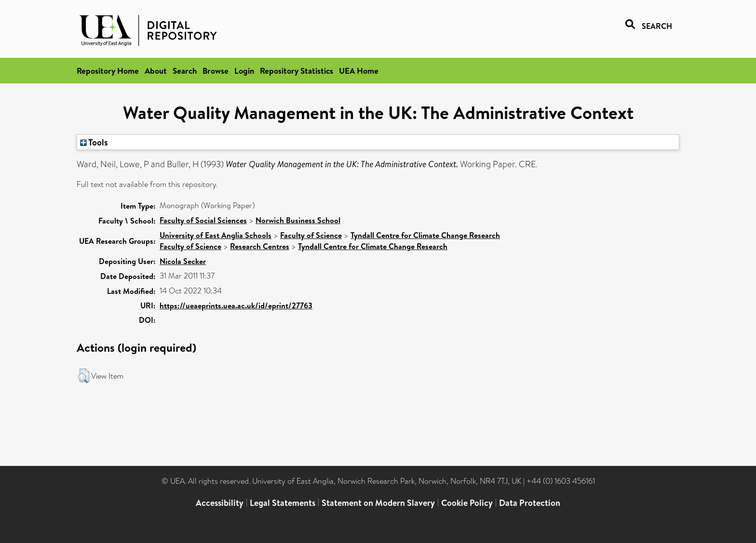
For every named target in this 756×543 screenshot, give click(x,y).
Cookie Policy (467, 503)
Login (244, 71)
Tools (94, 142)
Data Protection (530, 503)
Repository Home (108, 71)
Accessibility (220, 503)
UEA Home (359, 71)
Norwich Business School (298, 220)
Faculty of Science (311, 235)
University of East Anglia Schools (216, 235)
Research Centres (260, 246)
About (156, 71)
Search (185, 71)
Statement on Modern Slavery (378, 503)
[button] (84, 376)
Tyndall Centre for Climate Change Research (425, 235)
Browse (216, 71)
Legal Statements (283, 503)
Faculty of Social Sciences (203, 220)
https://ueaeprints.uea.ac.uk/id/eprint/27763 (236, 305)
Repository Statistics (297, 71)
